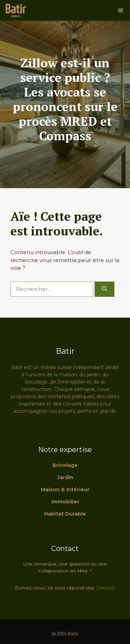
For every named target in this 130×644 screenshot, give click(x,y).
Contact (106, 588)
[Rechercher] (105, 289)
